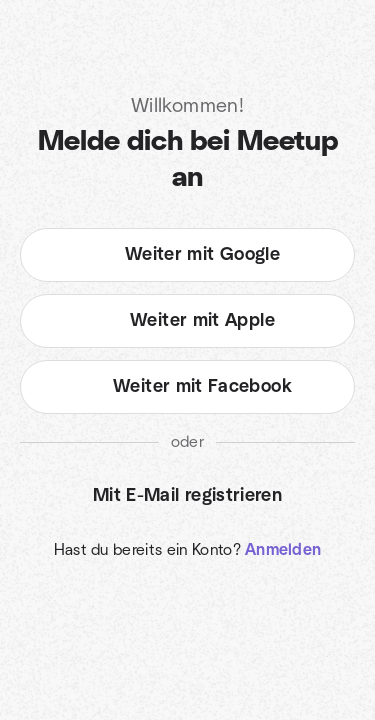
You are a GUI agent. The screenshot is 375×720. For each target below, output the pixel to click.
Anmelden (283, 550)
